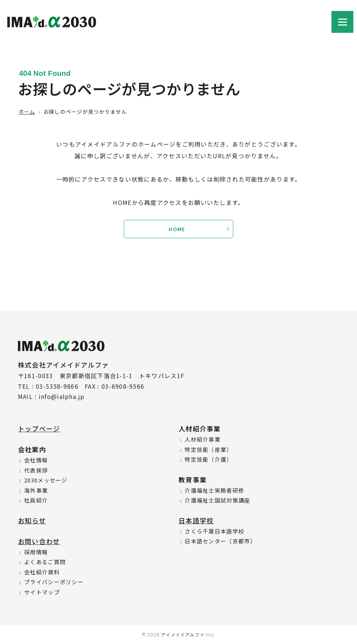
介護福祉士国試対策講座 (217, 500)
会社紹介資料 (42, 572)
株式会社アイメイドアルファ (52, 27)
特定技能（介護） (208, 459)
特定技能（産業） (208, 449)
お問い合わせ (39, 541)
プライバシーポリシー (54, 582)
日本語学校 (196, 520)
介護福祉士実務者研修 (214, 490)
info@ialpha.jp (62, 396)
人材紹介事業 (203, 439)
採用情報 (36, 552)
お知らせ (32, 520)
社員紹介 (36, 500)
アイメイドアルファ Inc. (188, 635)
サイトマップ (42, 592)
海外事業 (36, 490)
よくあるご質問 (45, 562)
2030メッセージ (46, 480)
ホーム (27, 112)
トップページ (39, 428)
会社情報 (36, 460)
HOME (177, 229)
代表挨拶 (36, 470)
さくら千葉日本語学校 (214, 531)
